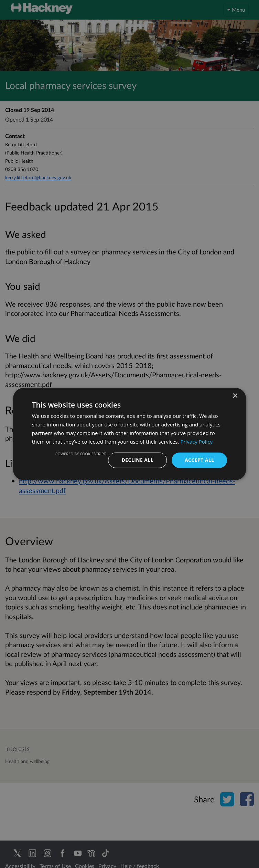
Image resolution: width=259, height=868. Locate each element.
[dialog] (129, 434)
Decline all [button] (138, 460)
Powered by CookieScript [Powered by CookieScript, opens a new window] (81, 454)
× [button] (235, 396)
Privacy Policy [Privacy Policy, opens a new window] (196, 442)
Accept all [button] (199, 460)
